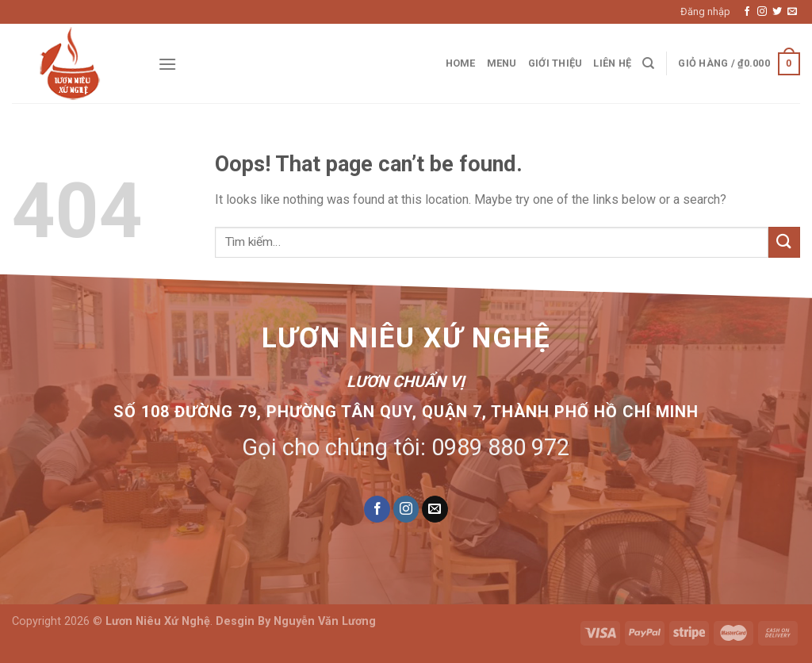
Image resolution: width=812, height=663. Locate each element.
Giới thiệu (555, 63)
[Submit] (784, 242)
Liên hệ (612, 63)
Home (461, 63)
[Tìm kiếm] (648, 63)
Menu (502, 63)
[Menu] (167, 64)
